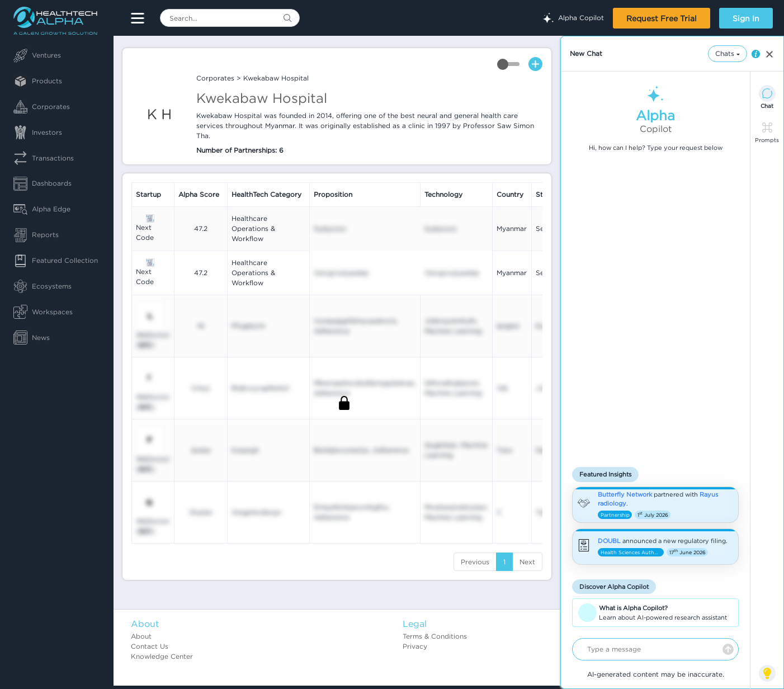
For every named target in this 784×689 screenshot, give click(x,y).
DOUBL (609, 541)
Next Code (145, 232)
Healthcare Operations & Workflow (253, 228)
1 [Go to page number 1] (504, 562)
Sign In (746, 18)
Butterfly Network (625, 494)
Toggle (508, 64)
